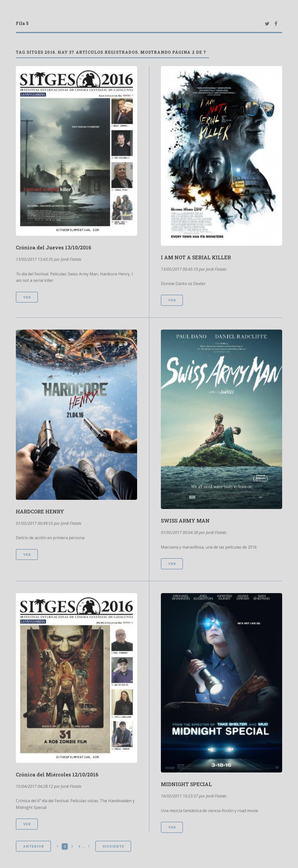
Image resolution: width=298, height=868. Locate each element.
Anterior (34, 846)
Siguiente (113, 846)
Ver (27, 297)
